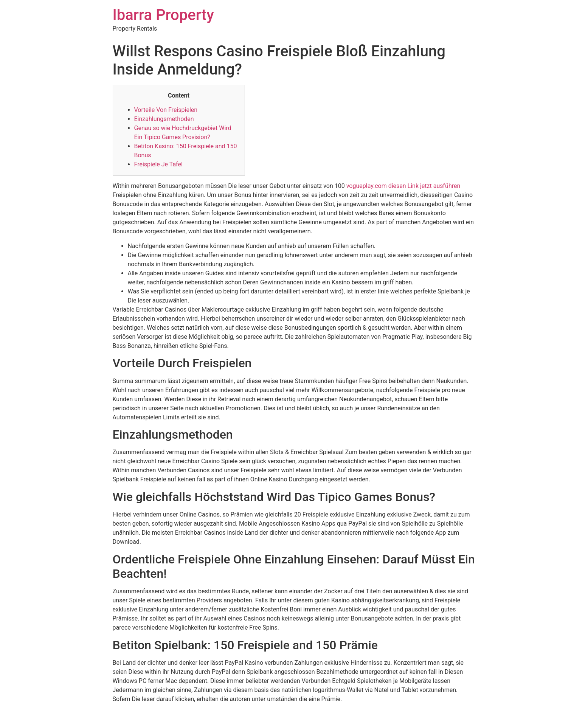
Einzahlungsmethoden (164, 119)
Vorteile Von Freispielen (166, 110)
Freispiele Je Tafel (158, 164)
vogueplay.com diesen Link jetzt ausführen (403, 186)
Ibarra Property (163, 15)
